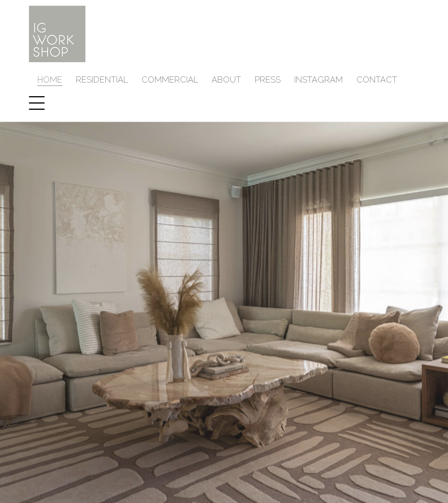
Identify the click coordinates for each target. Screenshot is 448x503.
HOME (50, 84)
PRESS (268, 84)
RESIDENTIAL (102, 84)
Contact (377, 84)
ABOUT (226, 84)
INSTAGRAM (318, 84)
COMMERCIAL (170, 84)
